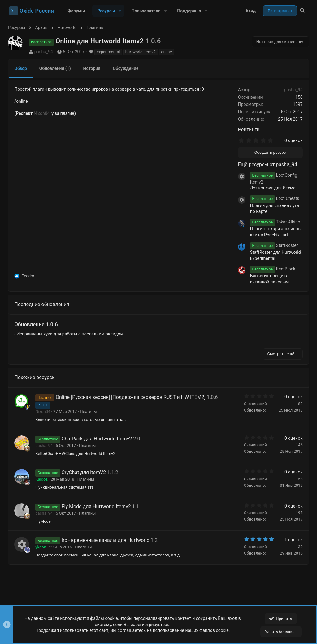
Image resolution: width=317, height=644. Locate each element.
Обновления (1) (57, 68)
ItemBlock (271, 269)
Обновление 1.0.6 (37, 324)
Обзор (22, 68)
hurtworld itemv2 (142, 52)
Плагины (90, 411)
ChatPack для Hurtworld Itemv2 (98, 439)
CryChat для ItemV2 (85, 472)
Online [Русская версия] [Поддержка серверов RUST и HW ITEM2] (132, 397)
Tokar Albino (274, 222)
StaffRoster (273, 245)
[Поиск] (302, 11)
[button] (120, 11)
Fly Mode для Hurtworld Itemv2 (98, 506)
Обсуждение (127, 68)
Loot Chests (273, 198)
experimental (110, 52)
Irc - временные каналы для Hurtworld (107, 540)
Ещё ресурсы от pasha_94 (266, 164)
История (93, 68)
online (168, 52)
